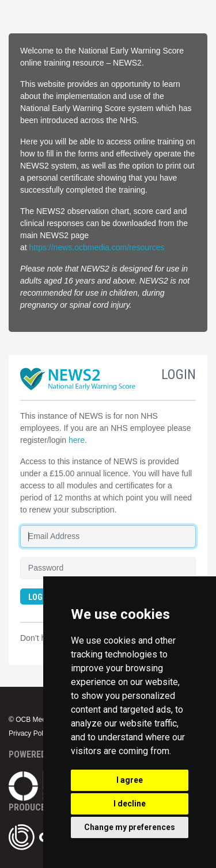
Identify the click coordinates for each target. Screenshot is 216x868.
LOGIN (39, 597)
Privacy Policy (30, 733)
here (77, 440)
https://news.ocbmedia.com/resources (97, 247)
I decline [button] (130, 804)
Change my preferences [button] (130, 827)
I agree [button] (130, 780)
